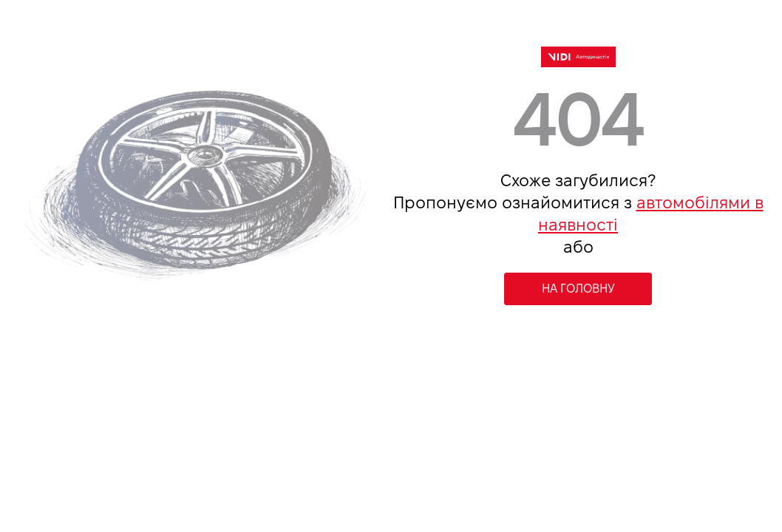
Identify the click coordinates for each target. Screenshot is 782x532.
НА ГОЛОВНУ (578, 289)
